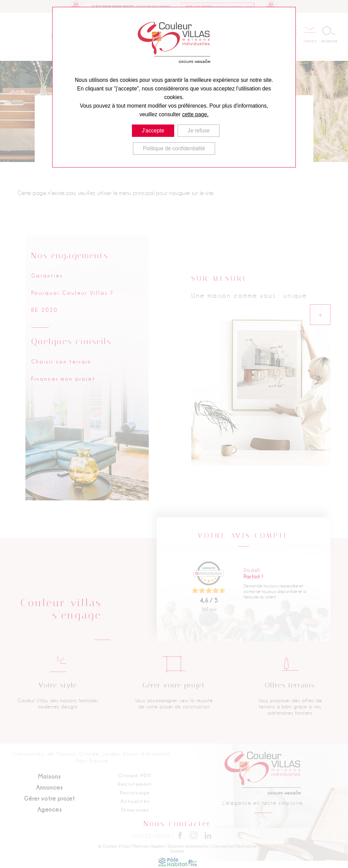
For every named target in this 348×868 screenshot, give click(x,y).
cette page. (195, 114)
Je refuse (199, 131)
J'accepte (153, 131)
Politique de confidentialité (174, 148)
